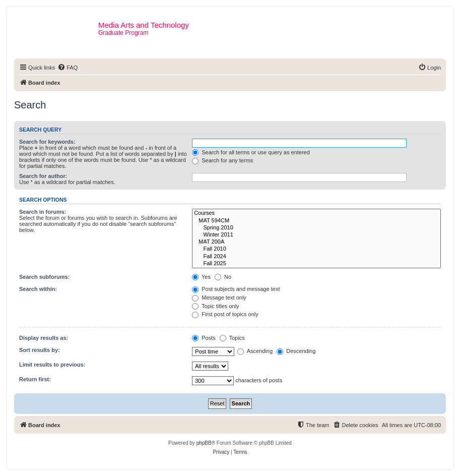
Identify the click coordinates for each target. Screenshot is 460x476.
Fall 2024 (316, 257)
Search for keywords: (47, 142)
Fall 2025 (316, 264)
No (223, 277)
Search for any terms (222, 160)
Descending (296, 351)
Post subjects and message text (236, 289)
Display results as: (44, 338)
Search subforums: (44, 277)
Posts (204, 338)
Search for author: (43, 176)
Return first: (35, 379)
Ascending (255, 351)
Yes (201, 277)
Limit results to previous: (52, 365)
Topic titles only (215, 306)
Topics (232, 338)
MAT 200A (316, 242)
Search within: (38, 289)
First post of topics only (225, 314)
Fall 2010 (316, 249)
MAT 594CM (316, 221)
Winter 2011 (316, 235)
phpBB (204, 443)
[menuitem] (68, 68)
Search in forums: (43, 212)
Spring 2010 (316, 228)
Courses (316, 213)
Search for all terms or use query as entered (251, 152)
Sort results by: (40, 350)
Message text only (219, 297)
